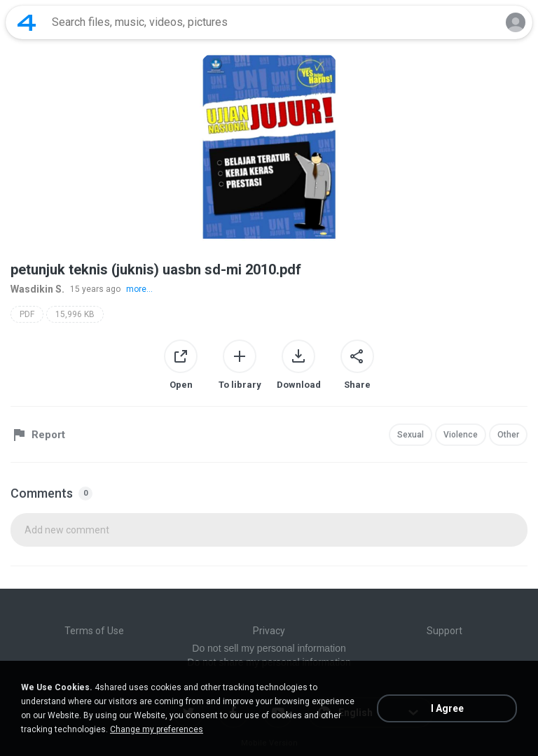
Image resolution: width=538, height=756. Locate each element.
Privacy (269, 631)
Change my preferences (157, 729)
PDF (27, 314)
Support (444, 631)
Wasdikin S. (37, 289)
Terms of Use (94, 631)
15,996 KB (75, 314)
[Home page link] (27, 22)
